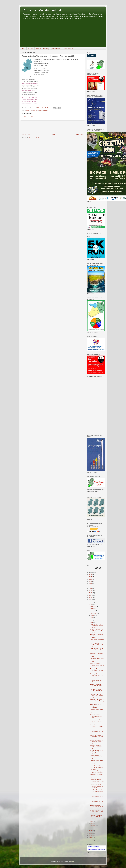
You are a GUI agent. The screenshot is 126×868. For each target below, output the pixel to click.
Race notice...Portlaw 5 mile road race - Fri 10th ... (97, 781)
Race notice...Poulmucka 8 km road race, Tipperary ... (97, 701)
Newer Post (26, 134)
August (93, 615)
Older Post (79, 134)
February (93, 826)
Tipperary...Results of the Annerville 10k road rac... (97, 742)
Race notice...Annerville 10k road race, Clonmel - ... (97, 776)
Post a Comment (28, 116)
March (92, 823)
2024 (91, 579)
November (93, 609)
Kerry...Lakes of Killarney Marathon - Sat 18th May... (97, 721)
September (94, 613)
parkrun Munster (56, 49)
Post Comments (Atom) (35, 138)
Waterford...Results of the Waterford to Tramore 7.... (97, 791)
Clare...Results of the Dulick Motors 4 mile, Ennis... (96, 716)
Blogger (72, 861)
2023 (91, 581)
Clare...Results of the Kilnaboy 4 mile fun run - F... (97, 796)
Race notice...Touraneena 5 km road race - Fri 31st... (97, 655)
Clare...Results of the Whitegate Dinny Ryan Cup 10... (97, 726)
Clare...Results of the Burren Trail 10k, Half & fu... (97, 665)
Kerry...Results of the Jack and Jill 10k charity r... (97, 766)
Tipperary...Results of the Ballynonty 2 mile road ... (97, 737)
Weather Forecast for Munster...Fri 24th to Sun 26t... (96, 686)
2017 (91, 595)
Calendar (30, 49)
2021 (91, 586)
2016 (91, 597)
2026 (91, 575)
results (41, 110)
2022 (91, 584)
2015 (91, 600)
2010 (91, 835)
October (93, 611)
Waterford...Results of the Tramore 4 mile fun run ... (97, 807)
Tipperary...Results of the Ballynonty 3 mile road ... (97, 731)
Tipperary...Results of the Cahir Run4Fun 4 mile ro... (97, 812)
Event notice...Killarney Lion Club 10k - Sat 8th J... (97, 645)
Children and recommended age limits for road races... (96, 771)
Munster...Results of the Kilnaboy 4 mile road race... (96, 752)
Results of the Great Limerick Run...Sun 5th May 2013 (97, 786)
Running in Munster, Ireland (42, 10)
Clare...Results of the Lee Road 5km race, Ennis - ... (97, 650)
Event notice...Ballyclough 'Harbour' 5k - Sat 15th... (97, 640)
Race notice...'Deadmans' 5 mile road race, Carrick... (97, 636)
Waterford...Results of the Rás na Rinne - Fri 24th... (97, 680)
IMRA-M (38, 49)
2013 (27, 110)
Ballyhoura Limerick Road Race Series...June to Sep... (97, 660)
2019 (91, 591)
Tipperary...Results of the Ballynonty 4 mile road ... (97, 670)
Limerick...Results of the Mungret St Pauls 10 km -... (97, 711)
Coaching (46, 49)
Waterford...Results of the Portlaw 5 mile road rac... (97, 747)
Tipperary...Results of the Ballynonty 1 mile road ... (97, 801)
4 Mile (31, 110)
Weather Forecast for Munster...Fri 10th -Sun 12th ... (97, 757)
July (92, 618)
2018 (91, 593)
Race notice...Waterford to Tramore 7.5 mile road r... (97, 817)
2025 (91, 577)
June (92, 620)
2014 (91, 602)
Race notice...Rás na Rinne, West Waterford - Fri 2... (97, 696)
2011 (91, 833)
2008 (91, 840)
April (92, 821)
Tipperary (46, 110)
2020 (91, 588)
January (93, 828)
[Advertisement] (63, 32)
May (92, 622)
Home (23, 49)
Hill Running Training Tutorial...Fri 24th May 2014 (97, 691)
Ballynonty (36, 110)
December (93, 606)
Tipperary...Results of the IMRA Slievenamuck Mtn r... (97, 631)
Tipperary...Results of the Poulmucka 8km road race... (97, 675)
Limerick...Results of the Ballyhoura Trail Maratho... (96, 762)
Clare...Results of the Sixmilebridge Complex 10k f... (97, 626)
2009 (91, 838)
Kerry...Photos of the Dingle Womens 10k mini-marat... (96, 706)
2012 (91, 831)
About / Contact (68, 49)
